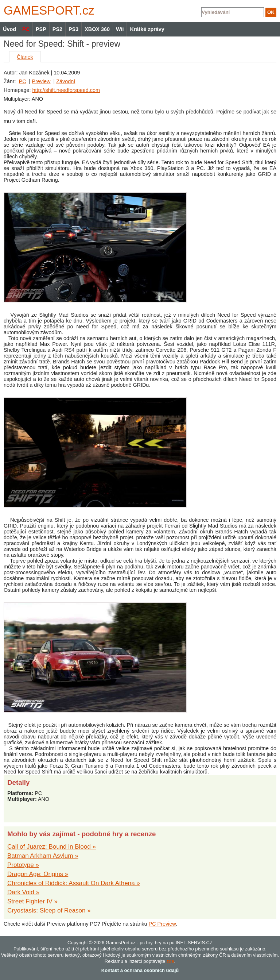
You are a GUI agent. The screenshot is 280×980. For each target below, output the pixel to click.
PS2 (57, 29)
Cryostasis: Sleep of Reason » (49, 910)
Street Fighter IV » (32, 901)
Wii (120, 29)
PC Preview (162, 924)
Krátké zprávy (147, 29)
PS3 (73, 29)
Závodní (66, 81)
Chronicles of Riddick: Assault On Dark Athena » (74, 883)
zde (170, 961)
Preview (41, 81)
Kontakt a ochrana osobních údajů (140, 970)
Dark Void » (23, 892)
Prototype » (23, 865)
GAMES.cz (47, 10)
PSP (41, 29)
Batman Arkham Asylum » (43, 856)
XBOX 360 (97, 29)
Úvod (9, 29)
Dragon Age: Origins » (38, 874)
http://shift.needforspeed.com (66, 90)
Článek (25, 57)
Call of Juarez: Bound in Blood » (52, 847)
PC (23, 81)
